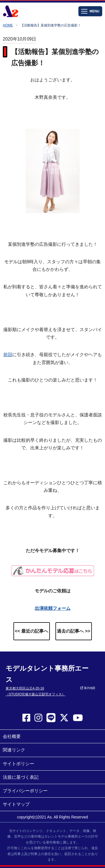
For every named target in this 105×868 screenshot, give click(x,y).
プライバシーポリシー (25, 791)
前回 (8, 355)
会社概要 (12, 736)
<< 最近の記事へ (32, 631)
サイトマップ (16, 804)
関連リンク (14, 750)
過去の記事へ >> (73, 631)
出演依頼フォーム (53, 608)
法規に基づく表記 (21, 777)
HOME (8, 25)
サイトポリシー (18, 764)
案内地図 (88, 688)
